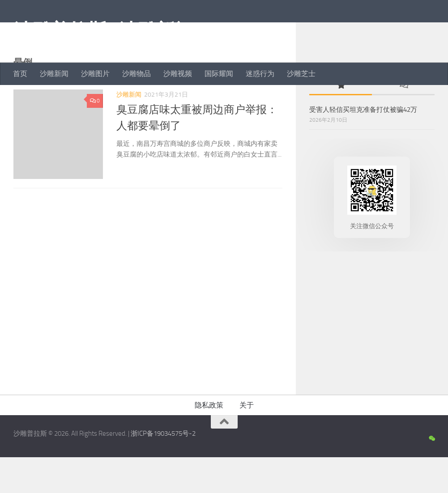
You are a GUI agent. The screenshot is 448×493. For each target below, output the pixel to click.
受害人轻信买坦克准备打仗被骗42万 (363, 145)
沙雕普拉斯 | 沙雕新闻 (103, 31)
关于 (247, 441)
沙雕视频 (178, 74)
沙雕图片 (95, 74)
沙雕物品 (137, 74)
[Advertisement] (372, 357)
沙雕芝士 (301, 74)
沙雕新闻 (54, 74)
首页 (20, 74)
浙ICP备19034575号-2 (163, 469)
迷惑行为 (260, 74)
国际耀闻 (219, 74)
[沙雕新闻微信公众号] (432, 475)
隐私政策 (209, 441)
